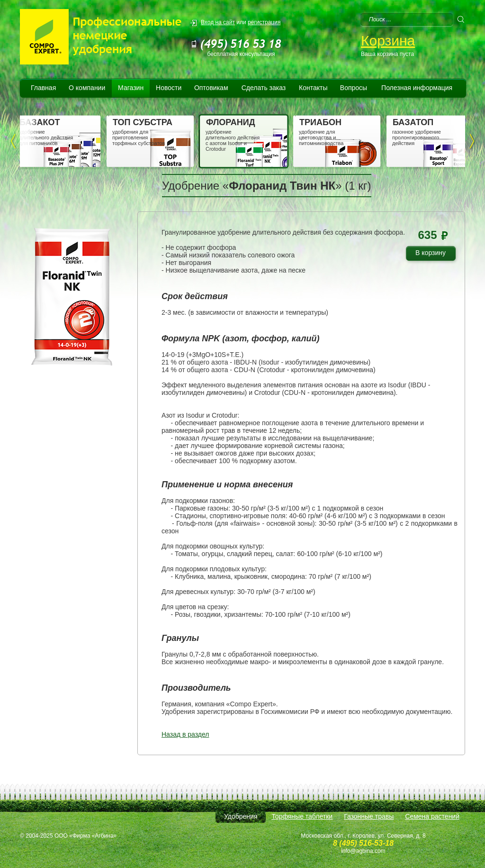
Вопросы (354, 88)
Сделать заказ (264, 88)
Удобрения (241, 816)
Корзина (388, 41)
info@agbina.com (363, 851)
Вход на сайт (218, 22)
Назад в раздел (185, 734)
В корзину (434, 254)
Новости (169, 88)
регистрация (264, 22)
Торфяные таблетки (302, 816)
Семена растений (432, 816)
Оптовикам (211, 88)
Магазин (131, 88)
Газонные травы (369, 816)
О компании (87, 88)
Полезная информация (417, 88)
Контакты (313, 88)
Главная (43, 88)
